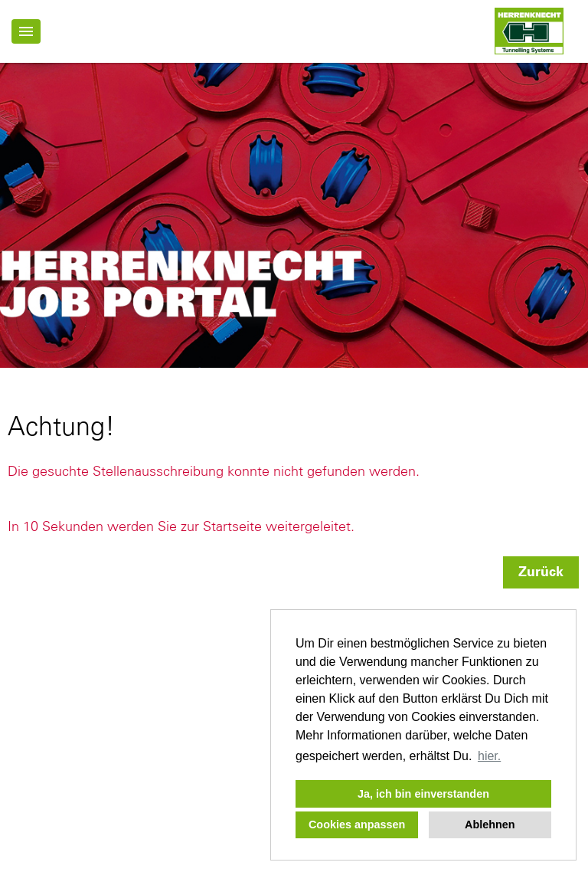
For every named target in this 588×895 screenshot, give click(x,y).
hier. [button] (489, 756)
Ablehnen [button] (490, 825)
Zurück (541, 572)
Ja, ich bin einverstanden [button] (423, 794)
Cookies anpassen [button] (357, 825)
